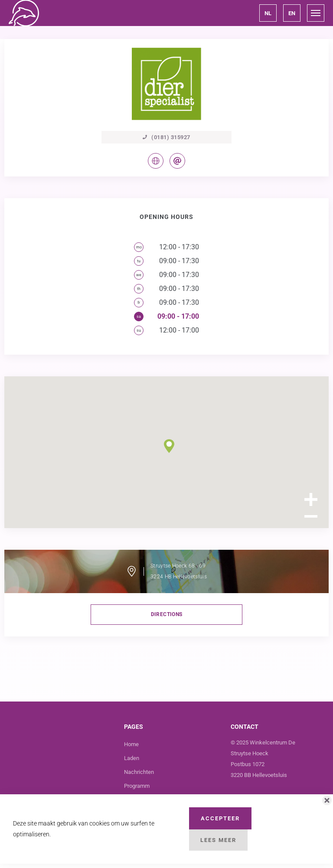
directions (167, 614)
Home (131, 744)
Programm (137, 786)
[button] (268, 13)
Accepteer (220, 818)
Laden (132, 758)
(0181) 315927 (166, 137)
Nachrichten (139, 772)
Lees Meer (218, 840)
